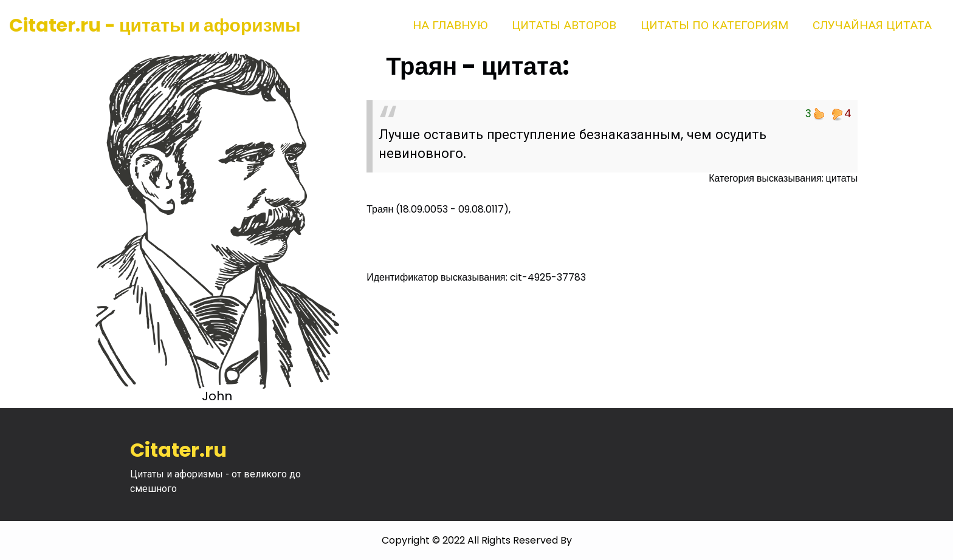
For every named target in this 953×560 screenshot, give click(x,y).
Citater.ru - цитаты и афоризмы (155, 26)
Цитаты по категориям (714, 25)
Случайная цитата (872, 25)
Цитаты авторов (564, 25)
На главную (450, 25)
